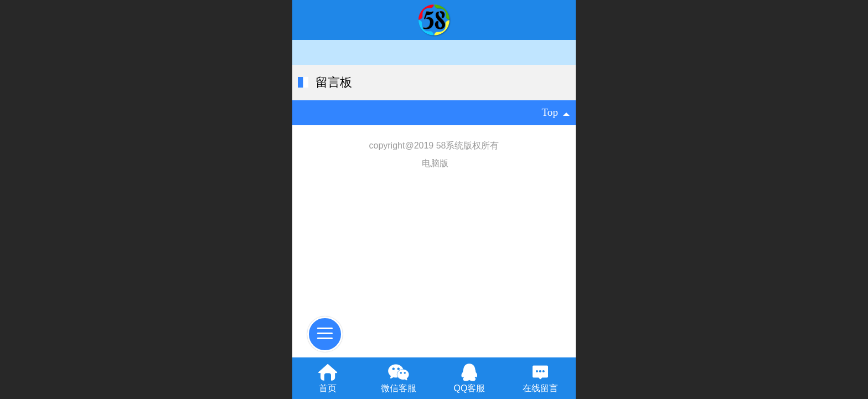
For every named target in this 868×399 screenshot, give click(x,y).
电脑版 (435, 163)
